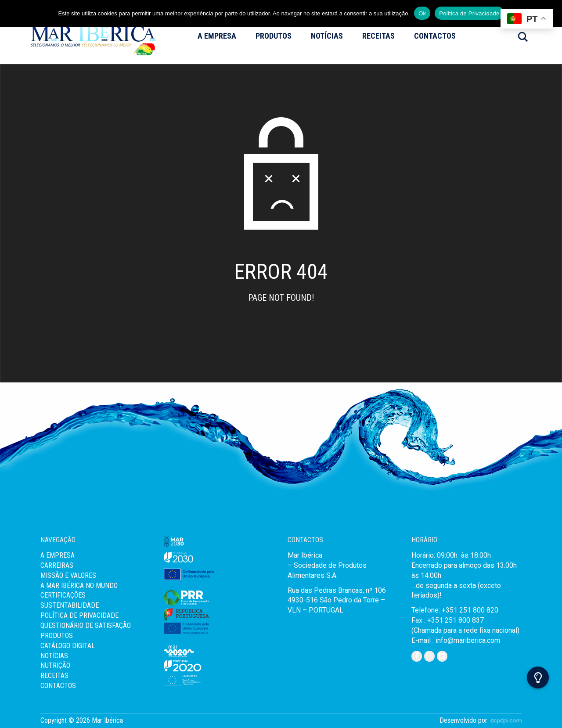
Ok (422, 13)
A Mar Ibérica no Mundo (79, 586)
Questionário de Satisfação (86, 625)
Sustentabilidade (70, 605)
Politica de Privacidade (469, 13)
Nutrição (55, 665)
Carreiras (57, 565)
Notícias (327, 36)
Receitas (378, 36)
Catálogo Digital (68, 646)
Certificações (63, 595)
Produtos (274, 36)
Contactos (435, 36)
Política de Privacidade (79, 615)
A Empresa (217, 36)
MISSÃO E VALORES (68, 575)
